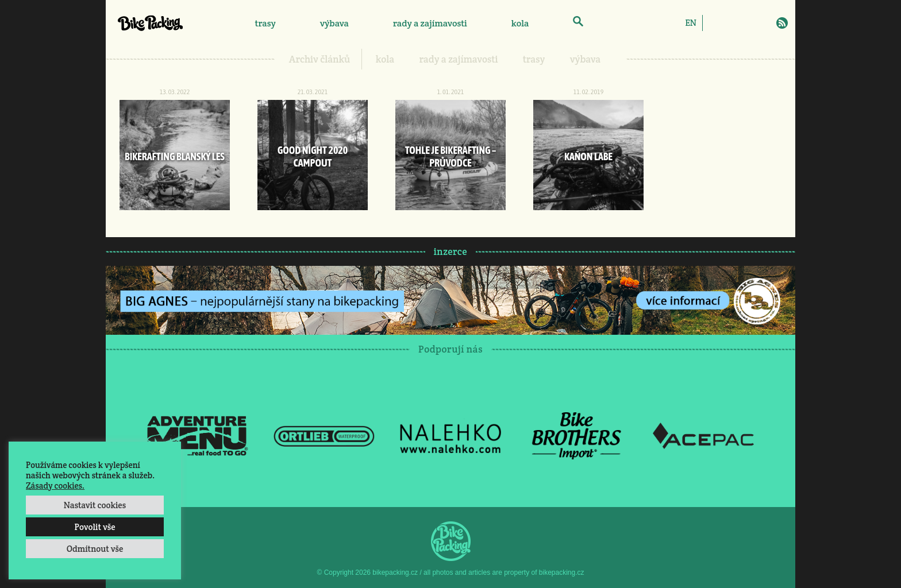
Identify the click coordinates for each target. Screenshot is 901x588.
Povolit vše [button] (95, 527)
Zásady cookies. (55, 486)
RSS (782, 23)
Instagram (732, 23)
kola (520, 23)
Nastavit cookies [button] (95, 505)
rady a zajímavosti (430, 23)
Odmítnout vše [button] (95, 549)
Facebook (715, 23)
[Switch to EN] (690, 22)
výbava (334, 23)
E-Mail (765, 23)
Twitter (749, 23)
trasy (265, 23)
